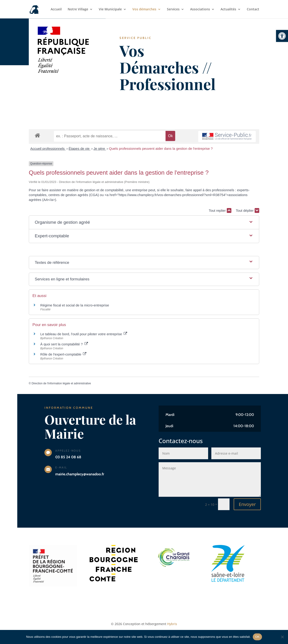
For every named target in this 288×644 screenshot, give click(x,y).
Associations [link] (200, 9)
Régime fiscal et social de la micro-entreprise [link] (75, 305)
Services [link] (173, 9)
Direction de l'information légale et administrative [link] (61, 383)
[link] (282, 36)
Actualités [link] (228, 9)
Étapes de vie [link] (80, 149)
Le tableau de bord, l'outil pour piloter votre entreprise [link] (84, 334)
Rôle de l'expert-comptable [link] (63, 354)
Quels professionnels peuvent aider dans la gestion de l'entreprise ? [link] (161, 149)
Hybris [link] (172, 624)
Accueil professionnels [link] (48, 149)
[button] (144, 222)
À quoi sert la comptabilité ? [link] (64, 344)
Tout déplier (247, 210)
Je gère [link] (100, 149)
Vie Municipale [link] (110, 9)
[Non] (282, 637)
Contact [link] (253, 9)
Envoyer (247, 504)
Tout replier (220, 210)
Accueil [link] (56, 9)
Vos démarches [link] (144, 9)
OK (257, 637)
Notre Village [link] (78, 9)
